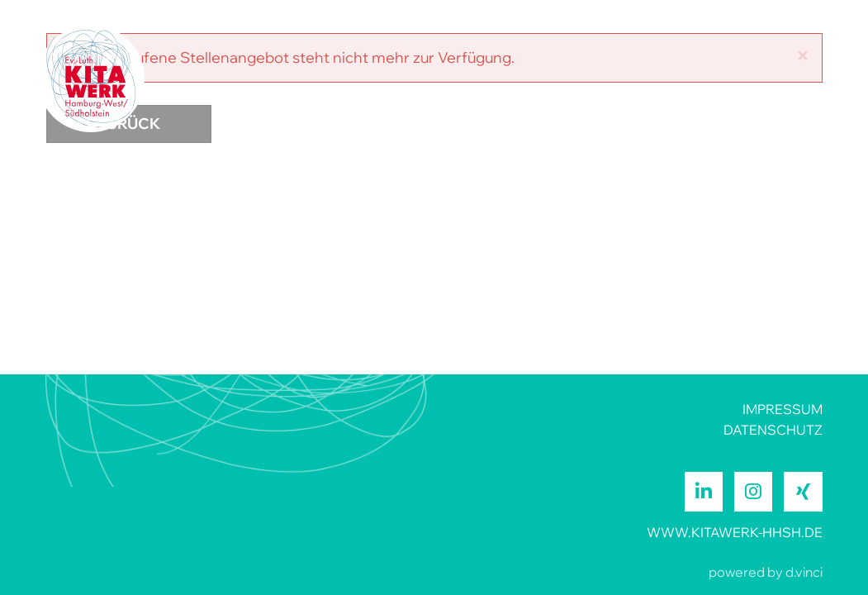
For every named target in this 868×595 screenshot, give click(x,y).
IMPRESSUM (783, 409)
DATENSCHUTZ (773, 430)
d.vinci (804, 572)
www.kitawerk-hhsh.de (735, 532)
